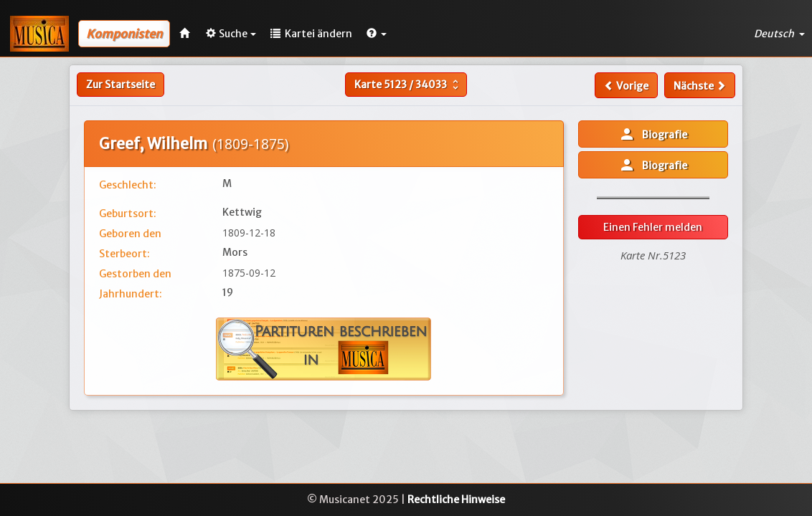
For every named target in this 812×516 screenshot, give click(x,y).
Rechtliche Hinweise (456, 500)
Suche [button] (231, 34)
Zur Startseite (121, 85)
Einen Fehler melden (653, 227)
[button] (377, 34)
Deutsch (779, 34)
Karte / (408, 85)
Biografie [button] (653, 134)
